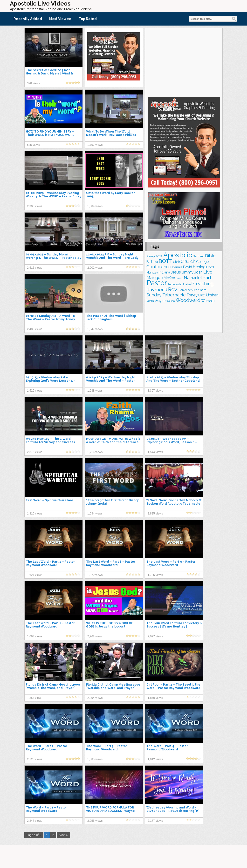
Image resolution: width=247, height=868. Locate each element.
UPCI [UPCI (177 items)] (202, 295)
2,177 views (155, 821)
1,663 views (35, 636)
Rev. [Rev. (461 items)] (173, 289)
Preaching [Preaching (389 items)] (202, 284)
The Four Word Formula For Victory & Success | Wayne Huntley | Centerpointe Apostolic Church (174, 627)
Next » (63, 835)
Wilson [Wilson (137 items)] (171, 301)
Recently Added (28, 19)
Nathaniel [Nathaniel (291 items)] (193, 278)
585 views (33, 145)
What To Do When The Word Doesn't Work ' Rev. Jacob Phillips (111, 133)
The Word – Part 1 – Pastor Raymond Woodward (46, 809)
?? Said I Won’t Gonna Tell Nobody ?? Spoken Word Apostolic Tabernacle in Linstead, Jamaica (174, 504)
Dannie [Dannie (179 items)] (177, 267)
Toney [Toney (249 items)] (192, 295)
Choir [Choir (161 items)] (177, 262)
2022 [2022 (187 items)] (159, 256)
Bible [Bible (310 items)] (210, 256)
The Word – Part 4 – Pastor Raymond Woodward (167, 748)
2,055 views (95, 821)
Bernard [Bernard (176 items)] (199, 256)
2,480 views (35, 329)
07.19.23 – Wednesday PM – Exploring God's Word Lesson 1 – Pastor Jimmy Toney (51, 381)
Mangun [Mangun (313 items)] (155, 277)
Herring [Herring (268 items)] (199, 267)
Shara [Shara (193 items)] (202, 290)
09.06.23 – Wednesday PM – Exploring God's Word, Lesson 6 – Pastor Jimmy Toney (172, 442)
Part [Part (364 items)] (207, 277)
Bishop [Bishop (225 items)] (152, 262)
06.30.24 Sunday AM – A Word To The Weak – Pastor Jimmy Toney (50, 318)
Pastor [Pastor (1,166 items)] (157, 283)
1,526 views (35, 391)
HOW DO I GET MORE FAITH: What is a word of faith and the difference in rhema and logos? (113, 442)
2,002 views (95, 268)
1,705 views (155, 575)
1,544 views (155, 452)
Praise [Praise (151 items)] (187, 284)
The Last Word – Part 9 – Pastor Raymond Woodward (171, 563)
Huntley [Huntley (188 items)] (152, 272)
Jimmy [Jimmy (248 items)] (188, 272)
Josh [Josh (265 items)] (198, 272)
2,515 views (35, 268)
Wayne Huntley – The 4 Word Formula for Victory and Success (50, 441)
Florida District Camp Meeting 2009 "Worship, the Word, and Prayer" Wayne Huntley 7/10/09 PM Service (53, 688)
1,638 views (95, 391)
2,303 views (35, 206)
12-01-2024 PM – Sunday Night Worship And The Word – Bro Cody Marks (112, 258)
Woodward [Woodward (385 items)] (188, 300)
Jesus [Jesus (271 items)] (176, 272)
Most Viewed (60, 19)
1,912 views (155, 759)
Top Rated (88, 19)
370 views (33, 83)
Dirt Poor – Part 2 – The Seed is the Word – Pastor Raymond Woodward (173, 686)
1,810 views (35, 514)
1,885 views (95, 759)
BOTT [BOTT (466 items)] (166, 261)
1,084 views (95, 206)
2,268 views (95, 636)
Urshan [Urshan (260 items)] (212, 295)
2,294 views (95, 698)
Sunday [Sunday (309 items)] (154, 295)
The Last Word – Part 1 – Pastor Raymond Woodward (50, 625)
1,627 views (35, 575)
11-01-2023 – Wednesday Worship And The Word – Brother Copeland (173, 379)
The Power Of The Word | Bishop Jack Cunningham (111, 318)
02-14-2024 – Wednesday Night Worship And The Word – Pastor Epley (111, 381)
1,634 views (95, 514)
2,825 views (155, 514)
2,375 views (35, 452)
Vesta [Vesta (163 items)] (150, 301)
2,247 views (35, 821)
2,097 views (155, 636)
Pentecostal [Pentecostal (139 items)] (175, 284)
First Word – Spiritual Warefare (50, 500)
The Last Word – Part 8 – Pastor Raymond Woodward (111, 563)
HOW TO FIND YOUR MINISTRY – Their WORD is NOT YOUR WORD (50, 133)
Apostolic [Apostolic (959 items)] (178, 255)
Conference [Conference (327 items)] (159, 267)
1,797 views (95, 145)
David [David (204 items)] (188, 267)
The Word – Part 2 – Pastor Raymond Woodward (46, 748)
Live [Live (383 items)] (208, 272)
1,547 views (95, 329)
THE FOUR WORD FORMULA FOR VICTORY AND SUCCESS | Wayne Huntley (110, 811)
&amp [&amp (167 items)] (151, 256)
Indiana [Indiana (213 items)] (164, 272)
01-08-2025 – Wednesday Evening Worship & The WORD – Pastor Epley (54, 195)
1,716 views (95, 452)
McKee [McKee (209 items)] (169, 278)
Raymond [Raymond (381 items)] (157, 290)
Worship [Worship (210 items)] (208, 301)
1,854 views (35, 698)
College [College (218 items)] (202, 262)
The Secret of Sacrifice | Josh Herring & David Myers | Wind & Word (49, 73)
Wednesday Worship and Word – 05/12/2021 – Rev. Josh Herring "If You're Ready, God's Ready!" (172, 811)
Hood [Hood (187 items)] (210, 267)
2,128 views (35, 759)
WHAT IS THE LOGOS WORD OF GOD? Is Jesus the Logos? (110, 625)
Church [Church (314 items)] (188, 261)
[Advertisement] (184, 62)
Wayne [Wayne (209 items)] (160, 301)
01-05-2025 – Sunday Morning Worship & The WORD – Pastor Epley (54, 256)
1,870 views (95, 575)
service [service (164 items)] (192, 290)
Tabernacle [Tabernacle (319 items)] (174, 295)
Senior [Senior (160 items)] (183, 290)
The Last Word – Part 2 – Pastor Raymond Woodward (50, 563)
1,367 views (155, 391)
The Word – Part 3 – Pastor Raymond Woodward (106, 748)
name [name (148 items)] (179, 278)
